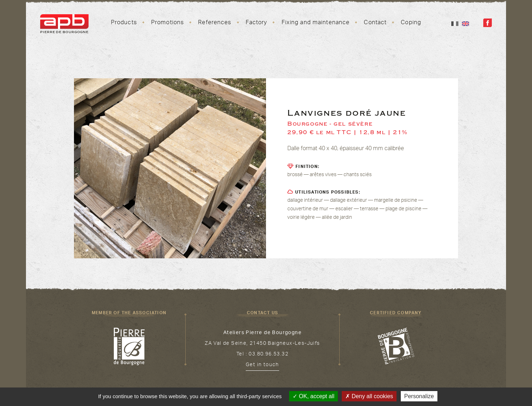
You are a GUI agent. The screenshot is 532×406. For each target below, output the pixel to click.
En (465, 24)
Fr (455, 24)
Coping (411, 23)
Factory (257, 23)
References (215, 23)
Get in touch (262, 365)
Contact (375, 23)
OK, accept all (313, 396)
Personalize (419, 396)
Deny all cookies (369, 396)
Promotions (167, 23)
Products (124, 23)
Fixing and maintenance (316, 23)
